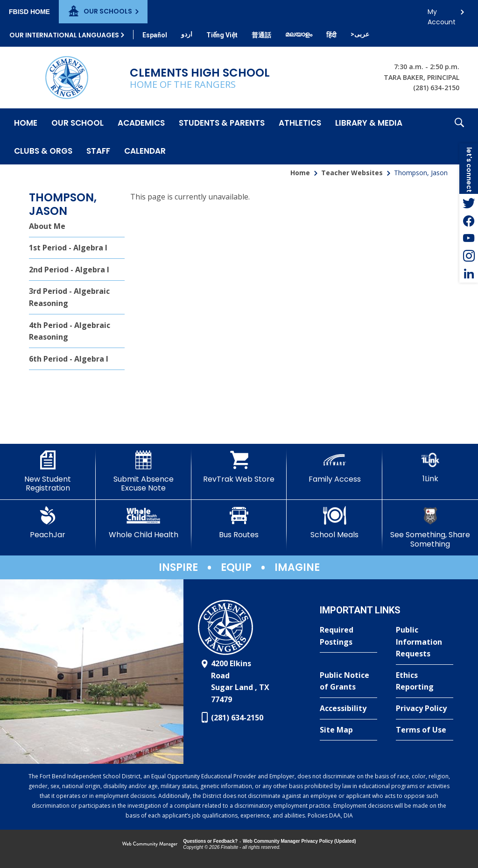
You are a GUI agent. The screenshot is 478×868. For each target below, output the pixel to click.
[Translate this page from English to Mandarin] (261, 35)
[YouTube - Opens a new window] (469, 238)
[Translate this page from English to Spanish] (155, 35)
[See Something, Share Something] (430, 527)
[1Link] (430, 467)
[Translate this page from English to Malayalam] (299, 34)
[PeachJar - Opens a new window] (48, 523)
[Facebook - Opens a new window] (469, 221)
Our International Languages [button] (64, 35)
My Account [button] (442, 14)
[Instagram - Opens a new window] (469, 256)
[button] (459, 136)
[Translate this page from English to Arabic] (360, 34)
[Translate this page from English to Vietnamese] (222, 35)
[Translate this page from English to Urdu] (187, 34)
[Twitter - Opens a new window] (469, 203)
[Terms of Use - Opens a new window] (425, 730)
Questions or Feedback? (210, 841)
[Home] (26, 122)
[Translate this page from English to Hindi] (331, 35)
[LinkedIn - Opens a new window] (469, 274)
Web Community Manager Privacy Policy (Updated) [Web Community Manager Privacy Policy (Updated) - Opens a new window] (299, 841)
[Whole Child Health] (144, 523)
